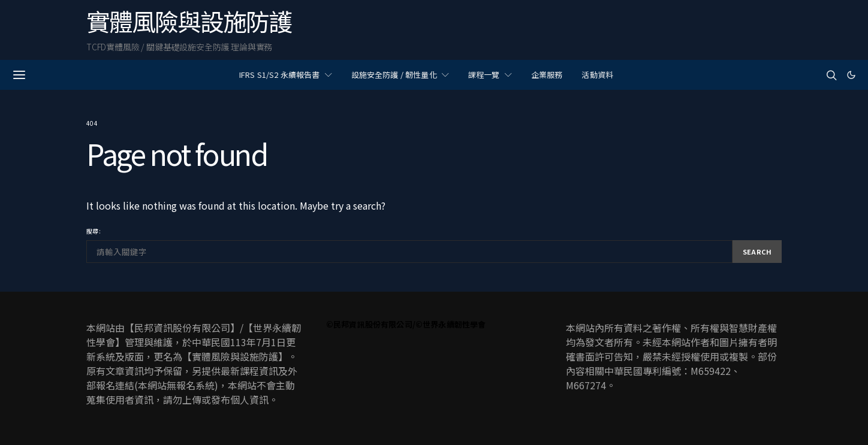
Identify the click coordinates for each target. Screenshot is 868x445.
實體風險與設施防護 (189, 21)
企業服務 (547, 75)
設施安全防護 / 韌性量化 (394, 75)
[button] (851, 75)
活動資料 (597, 75)
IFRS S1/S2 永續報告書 (280, 75)
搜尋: (94, 231)
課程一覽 (484, 75)
